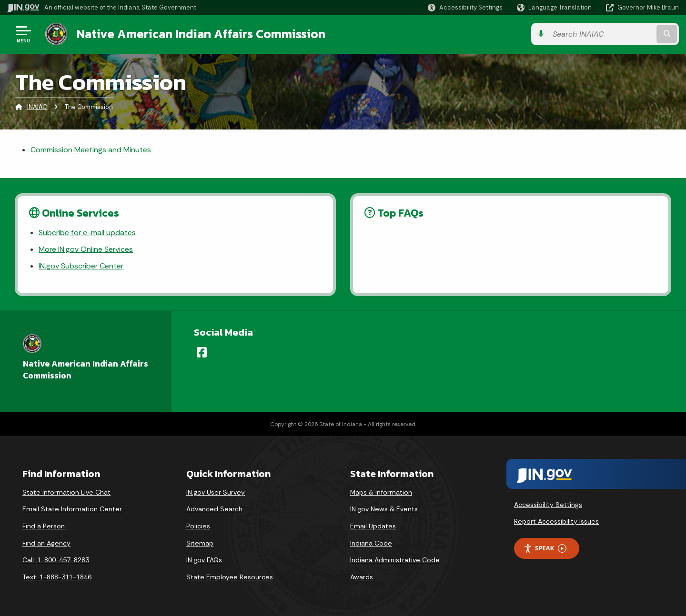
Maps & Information (381, 492)
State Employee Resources (230, 577)
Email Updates (373, 526)
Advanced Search (214, 509)
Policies (198, 526)
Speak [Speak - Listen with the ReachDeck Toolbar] (545, 548)
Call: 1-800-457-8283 (56, 560)
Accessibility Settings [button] (548, 505)
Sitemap (200, 543)
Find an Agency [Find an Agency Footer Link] (46, 543)
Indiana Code (371, 543)
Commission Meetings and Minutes (91, 150)
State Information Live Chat (66, 492)
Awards (362, 577)
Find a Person (44, 526)
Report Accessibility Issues (556, 521)
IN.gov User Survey (216, 492)
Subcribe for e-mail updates (87, 233)
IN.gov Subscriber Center (81, 266)
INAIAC (37, 107)
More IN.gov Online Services (86, 249)
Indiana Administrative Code (395, 560)
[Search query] (601, 34)
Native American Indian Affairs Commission (201, 34)
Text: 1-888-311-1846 (57, 577)
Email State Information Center (72, 509)
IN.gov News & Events (384, 509)
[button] (465, 7)
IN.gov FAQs (204, 560)
